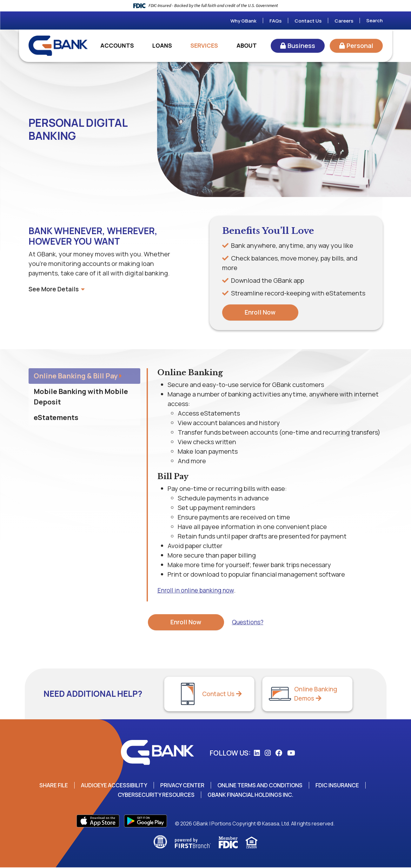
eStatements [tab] (56, 418)
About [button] (247, 45)
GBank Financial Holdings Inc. (253, 795)
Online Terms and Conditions (263, 786)
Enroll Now (260, 312)
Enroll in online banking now (198, 590)
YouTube (291, 754)
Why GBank (243, 21)
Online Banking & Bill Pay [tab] (76, 376)
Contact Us (308, 21)
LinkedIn (257, 754)
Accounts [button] (117, 45)
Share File (47, 786)
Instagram (268, 754)
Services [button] (204, 45)
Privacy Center (182, 786)
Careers (344, 21)
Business (301, 46)
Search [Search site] (375, 20)
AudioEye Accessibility (110, 786)
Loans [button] (162, 45)
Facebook (279, 754)
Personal (360, 46)
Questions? (248, 623)
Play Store (146, 822)
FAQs (275, 21)
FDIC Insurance (344, 786)
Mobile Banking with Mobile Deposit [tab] (81, 397)
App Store (98, 822)
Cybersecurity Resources (153, 795)
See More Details (57, 289)
